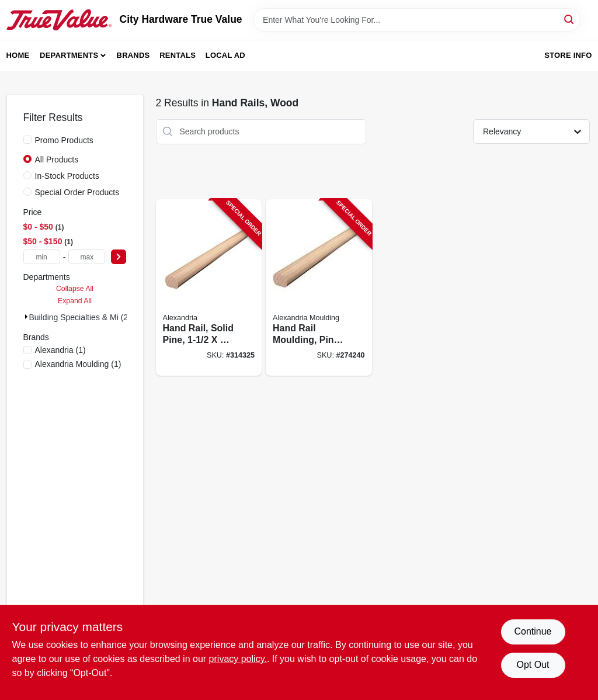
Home (18, 55)
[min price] (42, 257)
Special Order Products (77, 192)
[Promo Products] (27, 140)
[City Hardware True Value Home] (59, 20)
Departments (69, 55)
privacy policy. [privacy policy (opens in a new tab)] (238, 659)
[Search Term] (417, 20)
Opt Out (533, 665)
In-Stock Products (67, 176)
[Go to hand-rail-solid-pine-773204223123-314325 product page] (209, 288)
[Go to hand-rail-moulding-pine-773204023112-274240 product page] (319, 288)
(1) (60, 350)
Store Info (568, 55)
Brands (133, 55)
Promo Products (64, 140)
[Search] (570, 19)
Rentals (178, 55)
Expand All (75, 301)
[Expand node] (26, 317)
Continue (533, 631)
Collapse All (75, 289)
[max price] (87, 257)
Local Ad (225, 55)
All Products (57, 160)
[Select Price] (119, 257)
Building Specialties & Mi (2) (80, 317)
